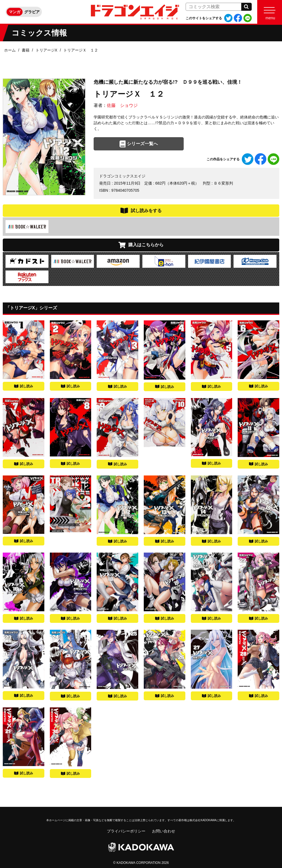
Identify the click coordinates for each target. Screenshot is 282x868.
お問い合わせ (164, 831)
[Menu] (270, 12)
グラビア (32, 12)
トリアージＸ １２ (81, 50)
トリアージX (46, 50)
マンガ (15, 12)
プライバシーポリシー (126, 831)
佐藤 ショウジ (122, 105)
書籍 (26, 50)
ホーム (10, 50)
